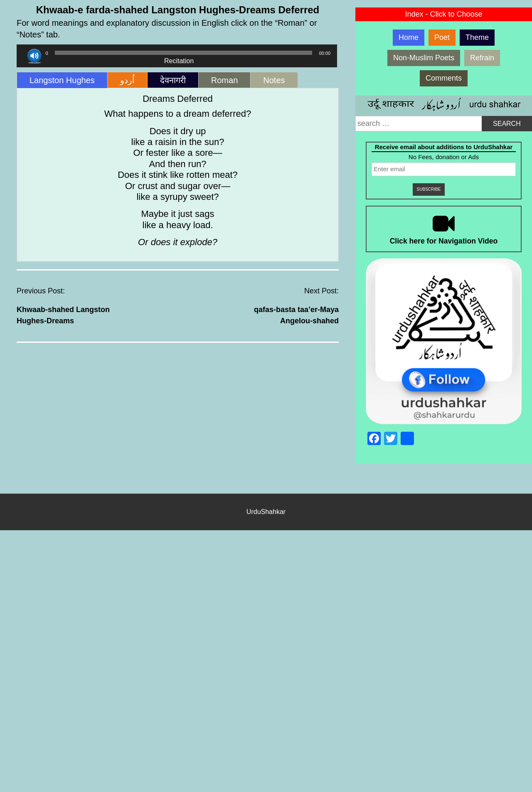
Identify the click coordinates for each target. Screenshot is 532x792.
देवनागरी (173, 80)
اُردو (127, 80)
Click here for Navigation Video (444, 241)
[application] (177, 53)
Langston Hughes (62, 80)
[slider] (184, 53)
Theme (477, 37)
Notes (274, 80)
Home (409, 37)
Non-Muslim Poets (424, 58)
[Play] (34, 56)
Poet (442, 37)
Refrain (482, 58)
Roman (224, 80)
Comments (444, 78)
